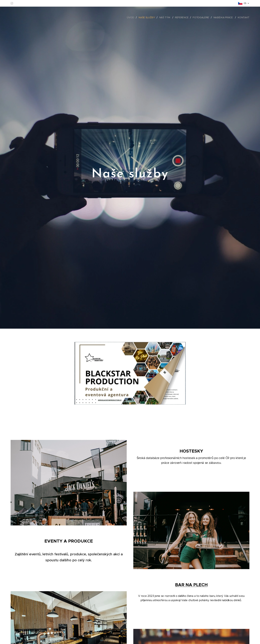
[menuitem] (133, 17)
